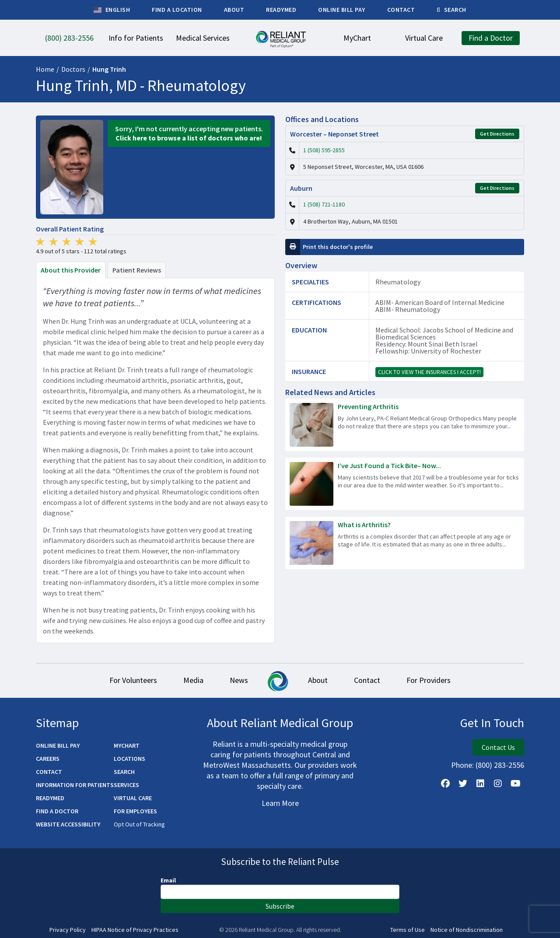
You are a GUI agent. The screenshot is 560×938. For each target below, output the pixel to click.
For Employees (135, 811)
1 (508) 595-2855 (324, 150)
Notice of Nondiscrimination (467, 930)
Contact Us (498, 747)
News (239, 680)
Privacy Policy (68, 930)
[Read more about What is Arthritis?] (405, 543)
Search (124, 772)
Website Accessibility (68, 824)
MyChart (127, 745)
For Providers (429, 680)
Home (45, 69)
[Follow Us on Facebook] (445, 784)
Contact (367, 680)
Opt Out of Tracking (139, 824)
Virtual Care (133, 798)
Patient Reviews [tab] (137, 270)
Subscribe (280, 906)
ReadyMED (50, 798)
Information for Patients (75, 785)
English (112, 10)
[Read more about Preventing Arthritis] (405, 425)
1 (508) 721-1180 (324, 204)
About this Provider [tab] (71, 270)
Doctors (73, 69)
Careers (48, 759)
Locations (129, 759)
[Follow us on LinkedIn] (480, 784)
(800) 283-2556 (500, 765)
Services (126, 785)
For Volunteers (133, 680)
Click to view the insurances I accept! (429, 372)
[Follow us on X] (463, 784)
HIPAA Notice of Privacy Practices (135, 930)
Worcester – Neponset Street (334, 134)
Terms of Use (408, 930)
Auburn (301, 188)
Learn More (280, 803)
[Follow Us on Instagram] (498, 784)
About (318, 680)
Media (193, 680)
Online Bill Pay (58, 745)
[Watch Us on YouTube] (515, 784)
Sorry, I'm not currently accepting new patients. (189, 133)
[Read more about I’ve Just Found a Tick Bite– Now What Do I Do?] (405, 484)
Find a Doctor (57, 811)
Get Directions (497, 134)
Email (168, 880)
